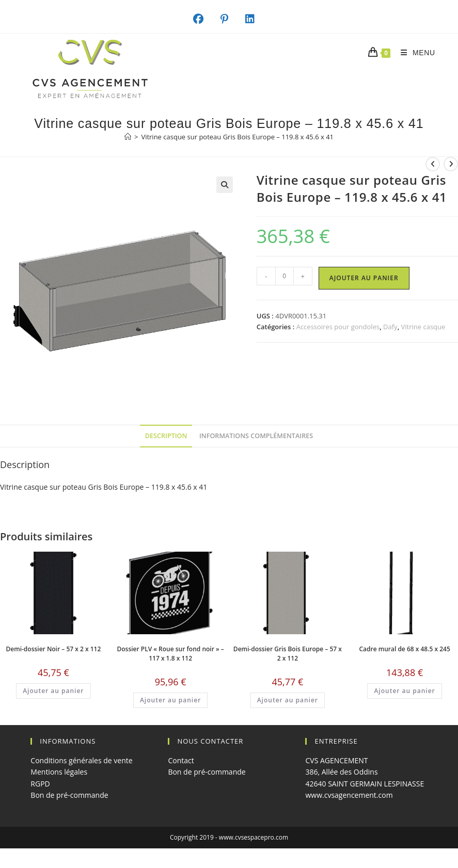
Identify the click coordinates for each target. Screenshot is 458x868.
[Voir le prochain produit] (451, 164)
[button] (225, 185)
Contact (181, 760)
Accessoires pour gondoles (338, 327)
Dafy (390, 327)
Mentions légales (59, 772)
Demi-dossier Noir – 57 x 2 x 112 (54, 649)
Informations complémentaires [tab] (256, 436)
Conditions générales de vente (81, 760)
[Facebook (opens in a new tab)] (204, 19)
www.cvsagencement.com (349, 795)
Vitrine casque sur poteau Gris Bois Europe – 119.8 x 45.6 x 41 (237, 137)
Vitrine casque (423, 327)
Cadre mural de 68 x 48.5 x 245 (404, 649)
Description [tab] (166, 436)
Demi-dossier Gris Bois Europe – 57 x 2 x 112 (288, 654)
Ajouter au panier (364, 278)
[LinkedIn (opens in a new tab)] (255, 19)
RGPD (40, 784)
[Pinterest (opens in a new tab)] (230, 19)
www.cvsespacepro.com (254, 837)
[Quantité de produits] (285, 276)
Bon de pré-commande (69, 795)
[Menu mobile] (414, 53)
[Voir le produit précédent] (433, 164)
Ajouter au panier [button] (53, 691)
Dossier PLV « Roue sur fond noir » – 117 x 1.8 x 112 (170, 654)
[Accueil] (128, 137)
